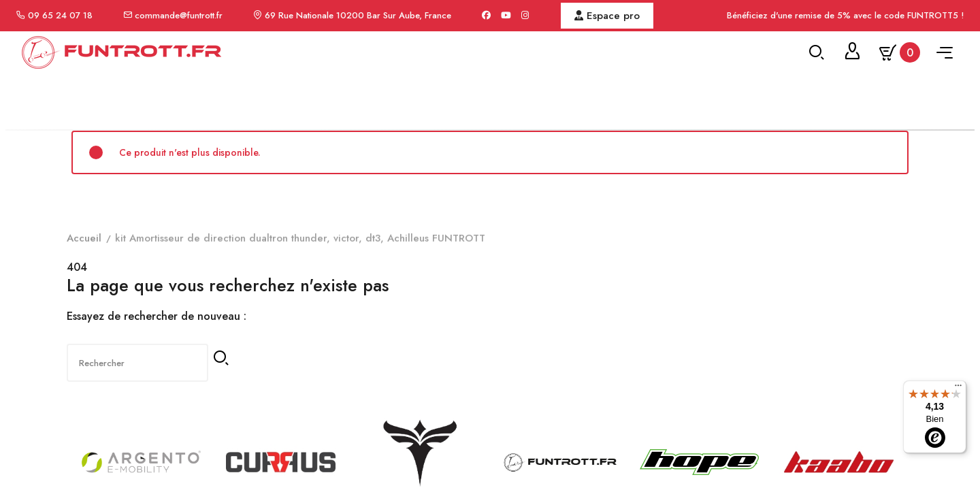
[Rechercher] (132, 441)
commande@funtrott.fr (179, 15)
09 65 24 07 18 (60, 15)
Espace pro (607, 16)
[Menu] (958, 389)
